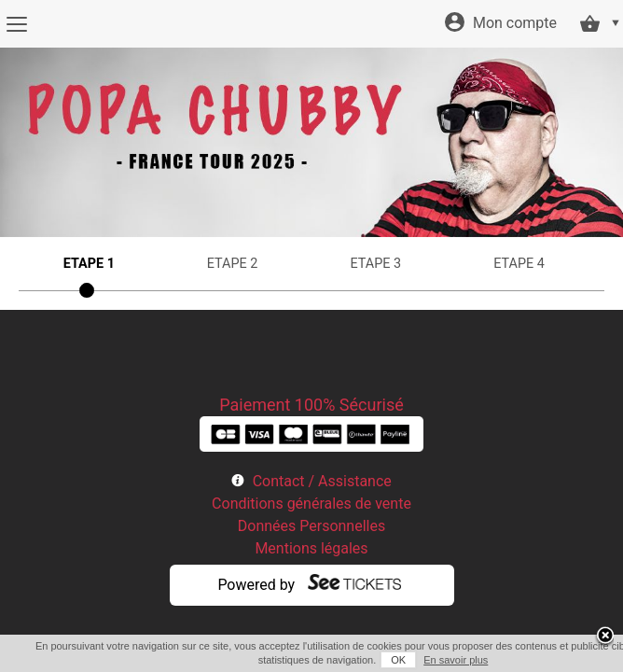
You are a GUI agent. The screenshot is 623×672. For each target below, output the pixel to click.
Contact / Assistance (322, 481)
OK (388, 660)
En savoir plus (445, 660)
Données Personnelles (311, 526)
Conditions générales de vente (311, 504)
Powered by (256, 585)
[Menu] (16, 24)
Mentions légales (311, 548)
